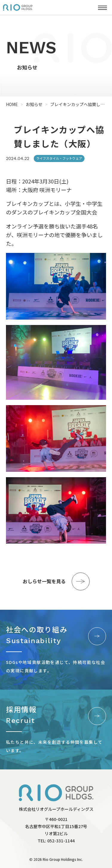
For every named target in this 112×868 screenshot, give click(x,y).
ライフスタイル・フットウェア (59, 158)
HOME (12, 104)
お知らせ (34, 104)
